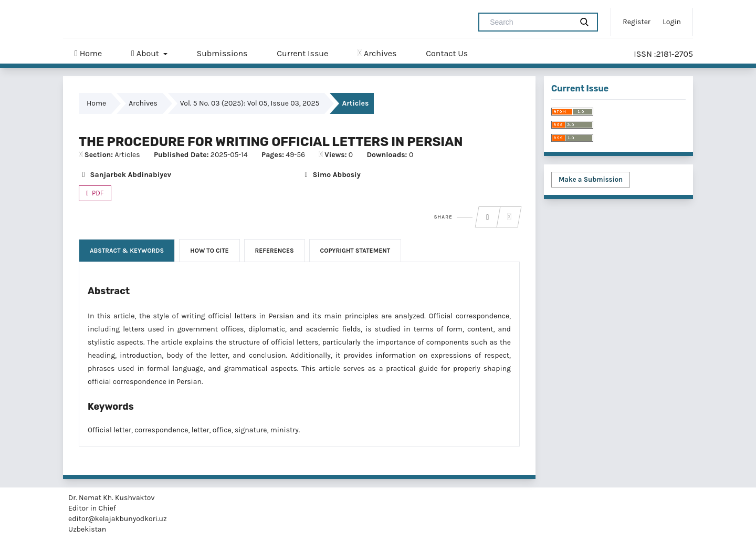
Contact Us (447, 53)
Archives (377, 53)
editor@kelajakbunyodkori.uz (118, 519)
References (275, 251)
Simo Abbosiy (331, 175)
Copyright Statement (355, 251)
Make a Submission (591, 179)
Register (637, 22)
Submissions (222, 53)
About (146, 54)
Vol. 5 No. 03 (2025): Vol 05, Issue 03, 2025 (250, 103)
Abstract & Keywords (127, 251)
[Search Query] (530, 22)
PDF (97, 193)
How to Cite (209, 251)
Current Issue (302, 53)
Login (672, 22)
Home (88, 54)
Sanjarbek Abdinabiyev (125, 175)
